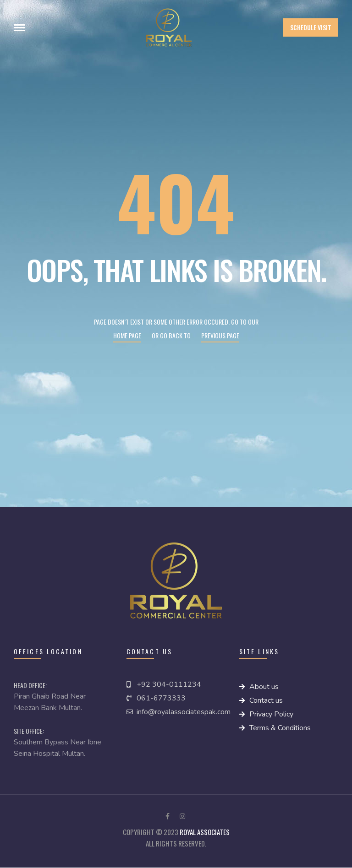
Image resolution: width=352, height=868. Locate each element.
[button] (311, 27)
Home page (127, 335)
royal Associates (205, 832)
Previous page (220, 335)
